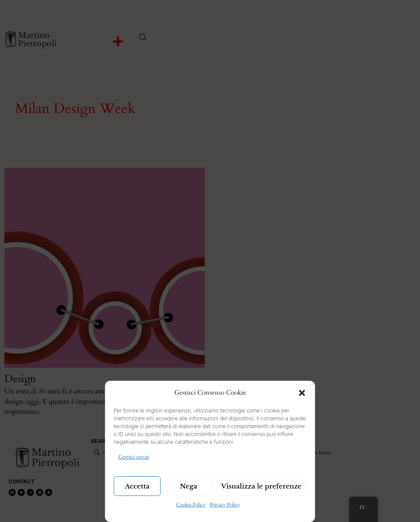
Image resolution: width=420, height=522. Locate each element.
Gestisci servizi (134, 457)
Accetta (137, 486)
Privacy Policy (225, 505)
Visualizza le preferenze (262, 486)
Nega (189, 486)
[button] (302, 393)
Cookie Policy (191, 505)
